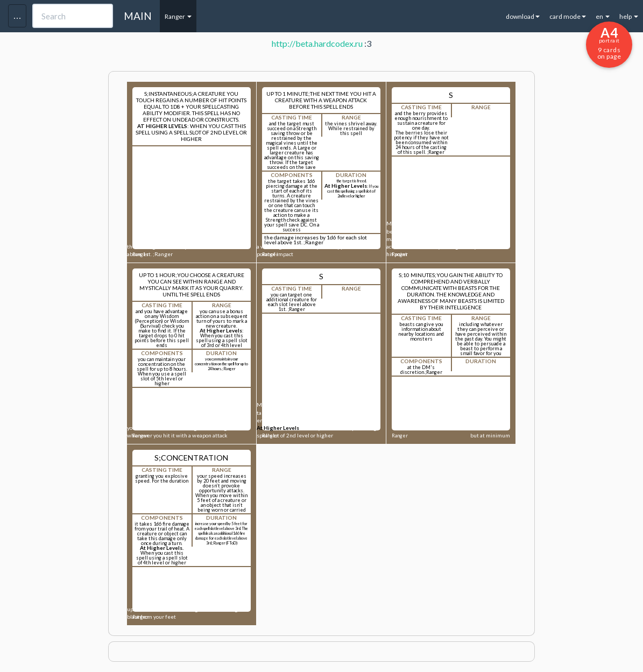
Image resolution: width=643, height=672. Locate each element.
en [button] (603, 16)
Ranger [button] (178, 16)
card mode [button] (568, 16)
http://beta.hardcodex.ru (317, 43)
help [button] (629, 16)
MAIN (138, 16)
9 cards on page (609, 43)
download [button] (523, 16)
